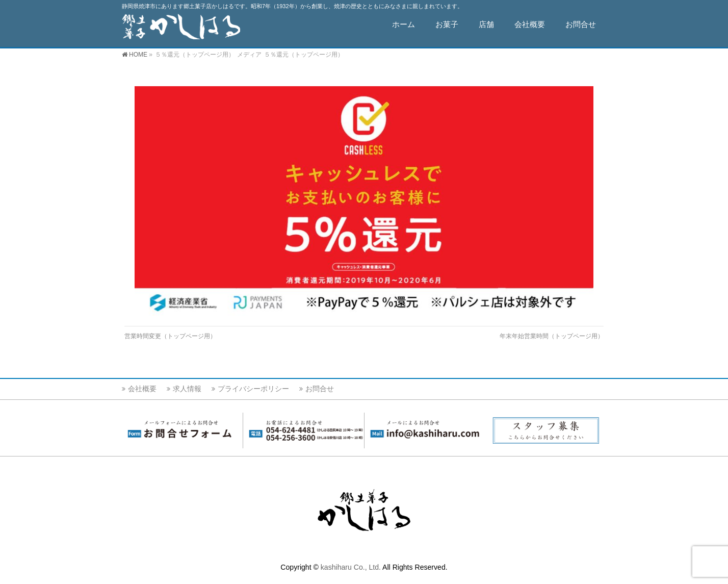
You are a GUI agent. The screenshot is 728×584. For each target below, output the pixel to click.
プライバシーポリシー (253, 389)
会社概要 (142, 389)
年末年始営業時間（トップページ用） (552, 336)
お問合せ (320, 389)
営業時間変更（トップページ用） (170, 336)
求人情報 (187, 389)
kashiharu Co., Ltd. (351, 567)
